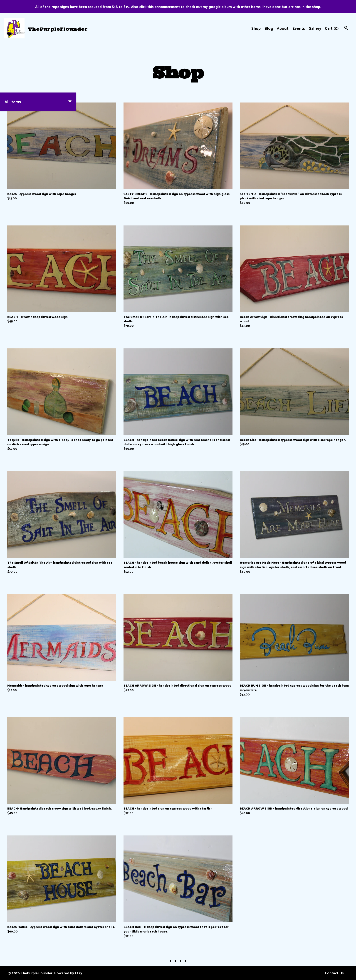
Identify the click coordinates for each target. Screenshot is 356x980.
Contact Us (334, 973)
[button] (38, 102)
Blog (269, 28)
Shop (256, 28)
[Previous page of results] (171, 961)
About (283, 28)
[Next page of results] (186, 961)
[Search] (346, 28)
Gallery (315, 28)
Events (299, 28)
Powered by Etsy (68, 973)
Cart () (332, 28)
